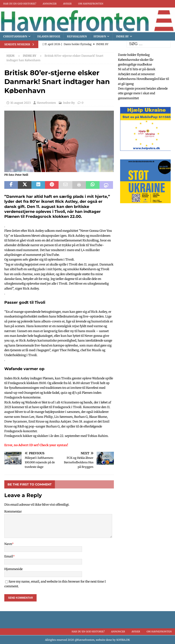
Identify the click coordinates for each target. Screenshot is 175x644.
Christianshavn (15, 36)
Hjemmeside (13, 569)
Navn (8, 544)
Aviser (67, 4)
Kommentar (13, 511)
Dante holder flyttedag (134, 55)
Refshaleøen (77, 36)
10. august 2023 (20, 103)
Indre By (122, 36)
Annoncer (50, 4)
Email (9, 556)
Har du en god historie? (20, 4)
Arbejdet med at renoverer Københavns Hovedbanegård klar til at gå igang (143, 79)
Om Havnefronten (91, 4)
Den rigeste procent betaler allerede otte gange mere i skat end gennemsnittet (143, 93)
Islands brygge (49, 36)
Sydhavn (100, 36)
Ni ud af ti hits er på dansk (137, 69)
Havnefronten (46, 103)
